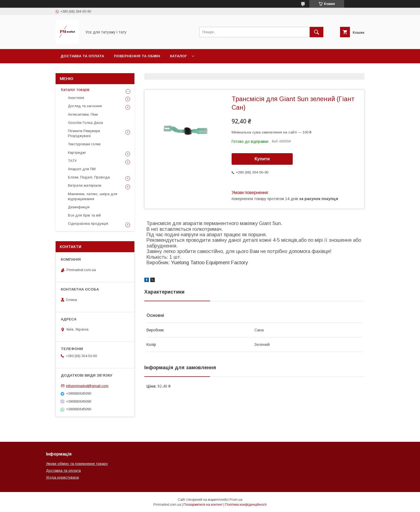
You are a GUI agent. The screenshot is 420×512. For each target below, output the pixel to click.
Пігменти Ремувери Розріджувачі (84, 133)
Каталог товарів (75, 90)
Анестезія (76, 98)
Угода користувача (62, 477)
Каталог (179, 56)
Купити (262, 159)
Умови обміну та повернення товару (77, 464)
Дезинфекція (79, 207)
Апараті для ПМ (82, 169)
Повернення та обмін (137, 56)
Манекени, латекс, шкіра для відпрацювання (93, 196)
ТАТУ (72, 161)
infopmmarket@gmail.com (87, 386)
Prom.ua (236, 500)
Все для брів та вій (84, 215)
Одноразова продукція (88, 224)
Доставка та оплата (82, 56)
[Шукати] (317, 32)
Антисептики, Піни (83, 114)
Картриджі (77, 153)
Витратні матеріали (85, 185)
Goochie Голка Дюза (85, 123)
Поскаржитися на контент (203, 505)
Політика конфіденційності (246, 505)
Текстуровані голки (84, 144)
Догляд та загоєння (85, 106)
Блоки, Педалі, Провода (89, 177)
